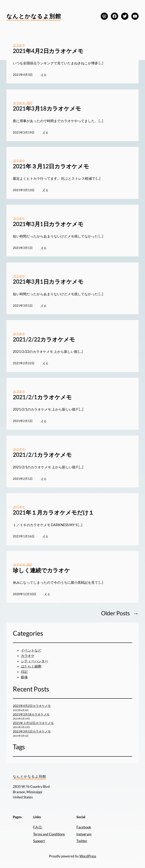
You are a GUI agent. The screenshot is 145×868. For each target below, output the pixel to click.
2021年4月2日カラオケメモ (48, 51)
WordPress (88, 856)
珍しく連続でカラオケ (41, 570)
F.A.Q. (38, 827)
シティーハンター (34, 661)
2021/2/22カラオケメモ (44, 339)
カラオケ (19, 45)
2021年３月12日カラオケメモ (51, 166)
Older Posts (120, 613)
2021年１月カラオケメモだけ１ (53, 512)
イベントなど (31, 650)
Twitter (82, 841)
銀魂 (24, 677)
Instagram (84, 834)
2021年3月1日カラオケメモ (48, 224)
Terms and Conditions (49, 834)
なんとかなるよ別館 (34, 16)
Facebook (84, 827)
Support (39, 841)
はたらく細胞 (31, 666)
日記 (29, 103)
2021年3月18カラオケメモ (47, 108)
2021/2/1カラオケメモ (42, 397)
